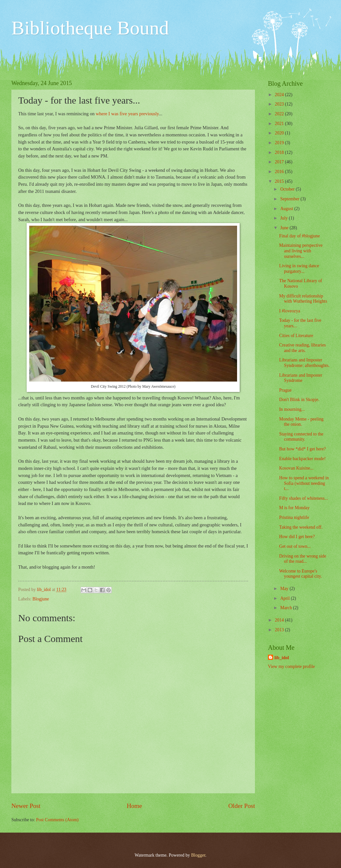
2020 (280, 133)
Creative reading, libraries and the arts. (302, 348)
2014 (280, 620)
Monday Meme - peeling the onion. (301, 422)
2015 (280, 181)
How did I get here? (297, 537)
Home (134, 806)
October (288, 189)
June (285, 228)
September (290, 199)
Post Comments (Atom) (57, 820)
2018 (280, 152)
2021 (280, 124)
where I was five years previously (127, 114)
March (287, 608)
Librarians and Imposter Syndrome (301, 378)
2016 (280, 172)
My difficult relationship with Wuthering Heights (303, 299)
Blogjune (41, 599)
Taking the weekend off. (301, 527)
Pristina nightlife (294, 517)
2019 (280, 143)
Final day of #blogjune (299, 236)
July (284, 218)
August (287, 209)
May (285, 589)
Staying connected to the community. (301, 437)
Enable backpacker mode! (302, 459)
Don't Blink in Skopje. (299, 400)
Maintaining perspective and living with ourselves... (301, 251)
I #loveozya (290, 311)
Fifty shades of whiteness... (303, 498)
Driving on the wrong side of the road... (303, 559)
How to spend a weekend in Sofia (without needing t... (304, 483)
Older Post (242, 806)
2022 (280, 114)
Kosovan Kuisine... (296, 468)
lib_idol (282, 658)
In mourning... (292, 409)
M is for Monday (294, 508)
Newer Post (26, 806)
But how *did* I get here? (302, 449)
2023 (280, 104)
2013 (280, 630)
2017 (280, 162)
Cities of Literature (296, 336)
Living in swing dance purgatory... (299, 269)
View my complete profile (291, 667)
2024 (280, 95)
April (286, 598)
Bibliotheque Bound (90, 28)
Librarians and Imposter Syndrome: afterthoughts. (304, 363)
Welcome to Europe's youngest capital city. (300, 574)
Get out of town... (295, 546)
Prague (285, 390)
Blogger (198, 855)
